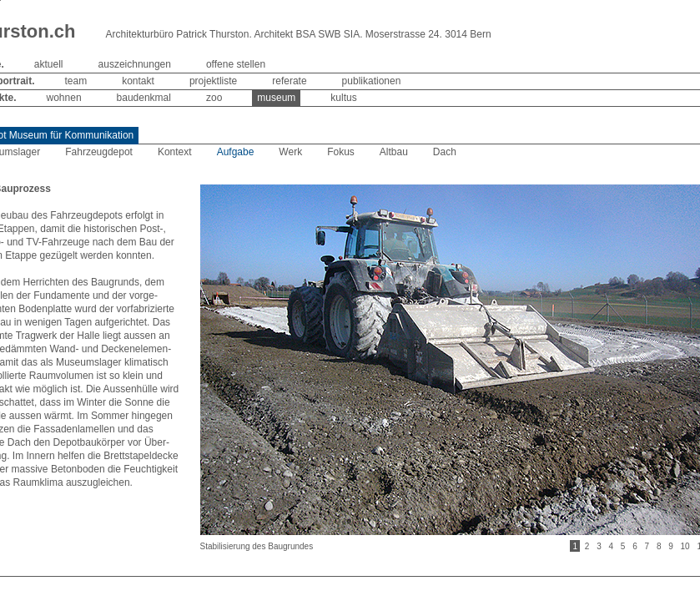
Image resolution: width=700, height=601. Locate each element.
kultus (343, 98)
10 (685, 546)
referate (289, 81)
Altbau (394, 152)
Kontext (175, 152)
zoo (214, 98)
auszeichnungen (135, 64)
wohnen (64, 98)
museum (276, 98)
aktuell (49, 64)
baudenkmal (144, 98)
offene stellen (236, 64)
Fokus (341, 152)
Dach (445, 152)
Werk (290, 152)
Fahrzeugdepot (99, 152)
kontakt (138, 81)
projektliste (213, 81)
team (76, 81)
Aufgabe (236, 152)
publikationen (372, 81)
